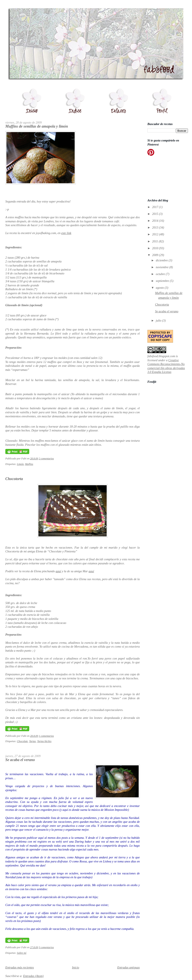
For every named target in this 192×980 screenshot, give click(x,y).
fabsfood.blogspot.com (161, 356)
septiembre (163, 281)
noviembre (162, 267)
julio (159, 320)
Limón (20, 464)
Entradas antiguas (129, 967)
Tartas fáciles (44, 741)
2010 (156, 248)
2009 (156, 255)
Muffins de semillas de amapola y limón (37, 126)
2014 (156, 221)
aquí (58, 571)
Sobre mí (22, 953)
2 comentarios (46, 459)
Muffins (29, 464)
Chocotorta (14, 479)
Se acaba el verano (20, 760)
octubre (161, 274)
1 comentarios (46, 736)
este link (66, 233)
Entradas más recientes (20, 967)
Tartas (33, 741)
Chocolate (22, 741)
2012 (156, 234)
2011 (155, 241)
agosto (160, 288)
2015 (156, 214)
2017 (156, 207)
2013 (156, 227)
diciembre (162, 260)
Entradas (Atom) (33, 976)
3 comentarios (46, 947)
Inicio (76, 967)
